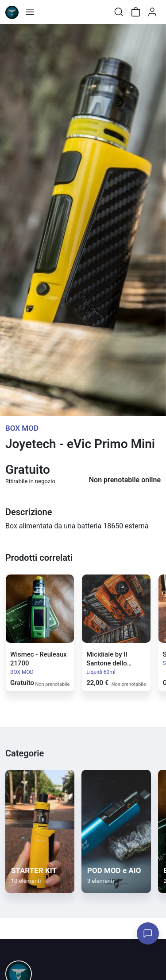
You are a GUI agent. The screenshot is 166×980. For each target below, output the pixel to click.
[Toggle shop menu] (30, 12)
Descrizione (29, 512)
